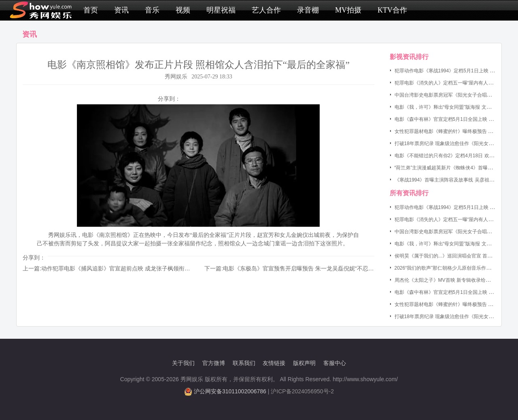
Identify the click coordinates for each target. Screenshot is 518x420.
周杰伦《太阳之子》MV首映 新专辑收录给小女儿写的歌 (455, 280)
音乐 (152, 10)
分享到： (169, 99)
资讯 (121, 10)
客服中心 (335, 363)
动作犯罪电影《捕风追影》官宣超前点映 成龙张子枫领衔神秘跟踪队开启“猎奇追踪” (146, 268)
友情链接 (274, 363)
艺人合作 (266, 10)
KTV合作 (392, 10)
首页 (91, 10)
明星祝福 (221, 10)
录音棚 (308, 10)
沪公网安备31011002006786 (230, 391)
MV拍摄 (348, 10)
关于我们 (183, 363)
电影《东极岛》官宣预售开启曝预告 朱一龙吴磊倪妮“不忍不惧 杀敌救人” (314, 268)
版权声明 (304, 363)
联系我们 (244, 363)
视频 (183, 10)
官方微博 (214, 363)
